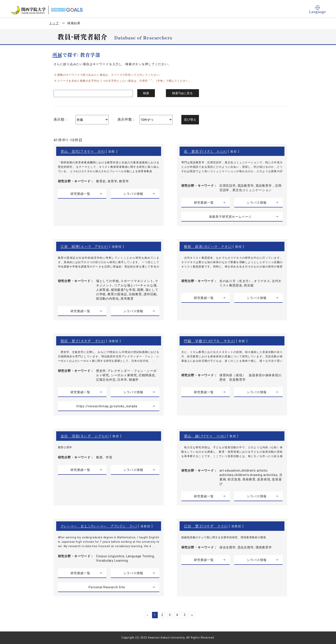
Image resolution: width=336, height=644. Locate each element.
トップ (54, 23)
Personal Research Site (107, 587)
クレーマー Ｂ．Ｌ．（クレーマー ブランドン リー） (99, 526)
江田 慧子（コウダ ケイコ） (206, 526)
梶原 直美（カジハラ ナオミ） (208, 246)
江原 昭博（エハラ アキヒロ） (84, 246)
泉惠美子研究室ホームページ (230, 217)
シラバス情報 (133, 194)
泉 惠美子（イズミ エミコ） (205, 151)
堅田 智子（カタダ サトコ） (83, 341)
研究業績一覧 (80, 194)
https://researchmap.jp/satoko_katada (107, 406)
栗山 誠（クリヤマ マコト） (205, 436)
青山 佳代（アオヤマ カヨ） (83, 151)
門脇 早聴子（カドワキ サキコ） (210, 341)
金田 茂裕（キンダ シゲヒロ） (85, 436)
